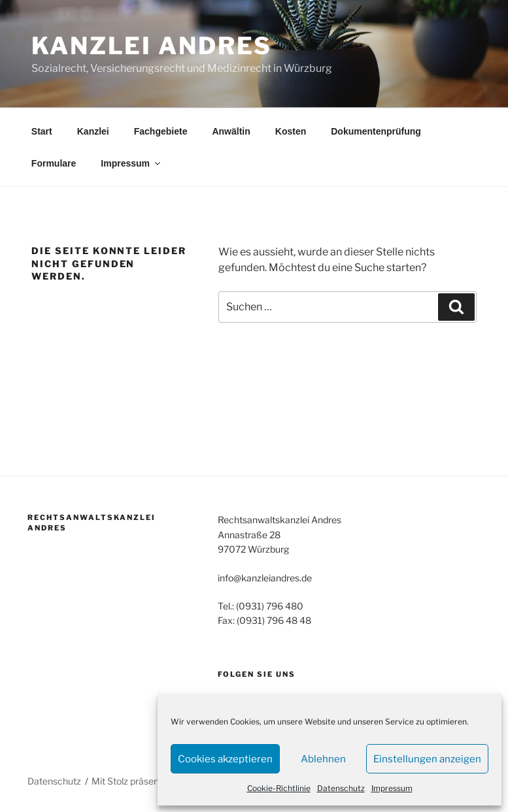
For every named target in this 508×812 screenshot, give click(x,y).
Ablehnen (323, 759)
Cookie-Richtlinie (279, 788)
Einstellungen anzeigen (427, 759)
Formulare (54, 163)
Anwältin (231, 131)
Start (42, 131)
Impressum (392, 788)
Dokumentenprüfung (376, 131)
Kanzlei (93, 131)
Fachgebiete (161, 131)
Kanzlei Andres (152, 46)
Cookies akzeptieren (225, 759)
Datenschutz (341, 788)
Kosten (291, 131)
